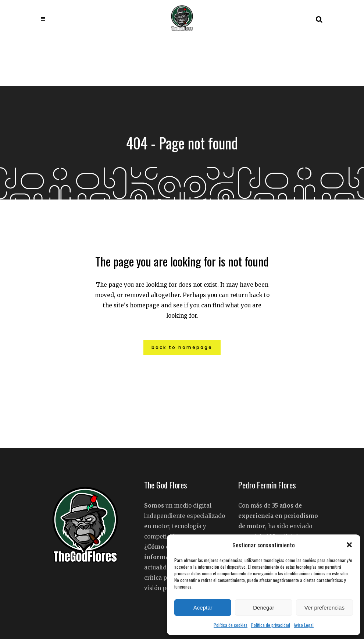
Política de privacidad (271, 625)
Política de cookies (231, 625)
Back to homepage (182, 347)
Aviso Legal (304, 625)
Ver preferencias (324, 608)
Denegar (264, 608)
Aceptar (203, 608)
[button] (349, 545)
